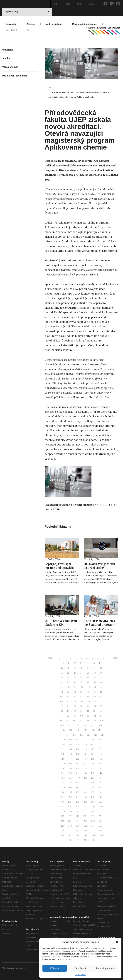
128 (78, 745)
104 (85, 725)
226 (93, 821)
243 (85, 835)
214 (92, 811)
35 (88, 678)
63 (88, 697)
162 (63, 773)
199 (70, 802)
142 (93, 754)
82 (75, 711)
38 (61, 682)
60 (68, 697)
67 (68, 701)
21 (88, 668)
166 (93, 773)
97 (81, 721)
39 (68, 682)
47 (75, 687)
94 (61, 721)
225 (85, 821)
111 (93, 730)
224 (78, 821)
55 (81, 692)
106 (100, 725)
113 (60, 735)
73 (61, 706)
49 (89, 687)
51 (102, 687)
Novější (48, 658)
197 (100, 797)
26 (75, 673)
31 (62, 678)
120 (63, 740)
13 (81, 663)
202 (93, 802)
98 (88, 721)
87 (61, 716)
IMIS (80, 4)
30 (101, 673)
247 (78, 840)
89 (75, 716)
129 (85, 745)
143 (100, 754)
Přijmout (55, 968)
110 (86, 730)
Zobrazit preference (106, 968)
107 (63, 730)
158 (78, 768)
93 (101, 716)
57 (95, 692)
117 (89, 735)
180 (63, 788)
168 (63, 778)
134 (78, 749)
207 (85, 807)
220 (93, 816)
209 (101, 807)
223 (70, 821)
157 (70, 768)
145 (70, 759)
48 (82, 687)
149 (100, 759)
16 (100, 663)
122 (78, 740)
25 (68, 673)
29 (95, 673)
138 (63, 754)
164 (78, 773)
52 (62, 692)
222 (62, 821)
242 (77, 835)
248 (85, 840)
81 (68, 711)
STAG (91, 4)
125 (100, 740)
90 (81, 716)
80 (62, 711)
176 (78, 783)
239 (101, 831)
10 (63, 663)
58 (101, 692)
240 (62, 835)
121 (70, 740)
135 (85, 749)
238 (93, 831)
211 (70, 811)
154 (92, 764)
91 (88, 716)
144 (63, 759)
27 (81, 673)
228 (62, 826)
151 (70, 764)
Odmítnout (80, 968)
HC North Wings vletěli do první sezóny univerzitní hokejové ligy (100, 568)
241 (70, 835)
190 (93, 792)
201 (85, 802)
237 (85, 831)
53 (68, 692)
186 (63, 792)
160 (93, 768)
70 (89, 701)
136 (93, 749)
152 (78, 764)
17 (62, 668)
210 (63, 811)
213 (85, 811)
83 (81, 711)
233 (101, 826)
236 (78, 831)
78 (95, 706)
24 (62, 673)
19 (75, 668)
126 (63, 745)
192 (63, 797)
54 (75, 692)
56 (88, 692)
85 (94, 711)
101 (63, 725)
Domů (50, 88)
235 (70, 831)
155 (100, 764)
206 (77, 807)
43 (95, 682)
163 (70, 773)
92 (95, 716)
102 (70, 725)
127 (70, 745)
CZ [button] (57, 4)
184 (92, 788)
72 (101, 701)
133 (70, 749)
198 (62, 802)
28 (88, 673)
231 (85, 826)
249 (93, 840)
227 (101, 821)
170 (78, 778)
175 (70, 783)
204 (62, 807)
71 (95, 701)
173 (100, 778)
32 (68, 678)
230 (78, 826)
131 (100, 745)
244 (93, 835)
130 (93, 745)
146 (78, 759)
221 (100, 816)
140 (78, 754)
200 (77, 802)
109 (78, 730)
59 (61, 697)
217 (70, 816)
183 (85, 788)
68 (75, 701)
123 (85, 740)
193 (70, 797)
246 (70, 840)
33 (75, 678)
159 (85, 768)
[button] (117, 942)
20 (81, 668)
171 (85, 778)
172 (93, 778)
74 (68, 706)
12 (75, 663)
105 (93, 725)
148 (93, 759)
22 (94, 668)
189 (85, 792)
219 (85, 816)
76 (81, 706)
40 (75, 682)
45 (61, 687)
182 (78, 788)
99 (95, 721)
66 (61, 701)
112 (100, 730)
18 (68, 668)
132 (63, 749)
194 (78, 797)
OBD (68, 4)
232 (93, 826)
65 (102, 697)
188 (78, 792)
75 (75, 706)
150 (63, 764)
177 (85, 783)
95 (68, 721)
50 (95, 687)
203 (101, 802)
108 (71, 730)
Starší (115, 658)
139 (70, 754)
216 (63, 816)
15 (94, 663)
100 (102, 721)
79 (101, 706)
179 (100, 783)
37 (101, 678)
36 (95, 678)
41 (81, 682)
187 (70, 792)
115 (74, 735)
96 (74, 721)
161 (100, 768)
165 (85, 773)
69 (82, 701)
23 (101, 668)
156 (63, 768)
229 (70, 826)
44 (101, 682)
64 (95, 697)
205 (70, 807)
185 (100, 788)
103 (77, 725)
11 (69, 663)
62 (81, 697)
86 (101, 711)
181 (70, 788)
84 (88, 711)
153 (85, 764)
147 (85, 759)
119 (103, 735)
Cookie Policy (80, 975)
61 (75, 697)
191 (100, 792)
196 (93, 797)
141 (85, 754)
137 (100, 749)
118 (96, 735)
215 (100, 811)
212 (78, 811)
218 (77, 816)
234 (62, 831)
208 (93, 807)
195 (85, 797)
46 (68, 687)
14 (87, 663)
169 (71, 778)
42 (88, 682)
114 (67, 735)
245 (101, 835)
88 (68, 716)
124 (92, 740)
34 (81, 678)
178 (92, 783)
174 (63, 783)
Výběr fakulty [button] (27, 12)
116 (81, 735)
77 (88, 706)
